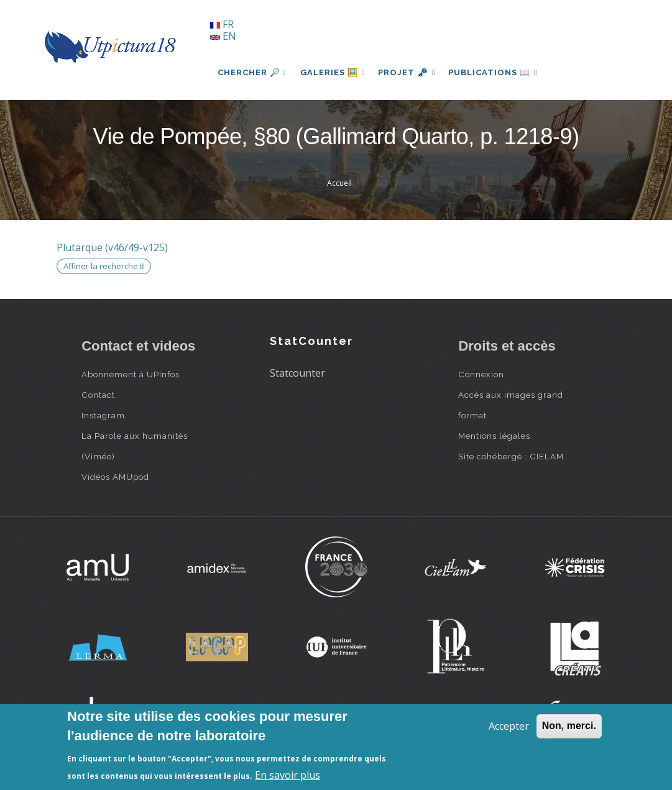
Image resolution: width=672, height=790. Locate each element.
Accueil (339, 183)
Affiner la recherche (104, 266)
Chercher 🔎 (252, 72)
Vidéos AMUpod (115, 477)
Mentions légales (494, 436)
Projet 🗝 (411, 72)
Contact (98, 395)
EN (223, 36)
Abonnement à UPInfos (131, 374)
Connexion (481, 374)
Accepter (509, 726)
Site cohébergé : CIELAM (511, 456)
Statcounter (297, 373)
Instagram (103, 415)
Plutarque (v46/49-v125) (112, 247)
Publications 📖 (499, 72)
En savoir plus (288, 775)
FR (222, 24)
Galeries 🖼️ (334, 72)
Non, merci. (569, 726)
